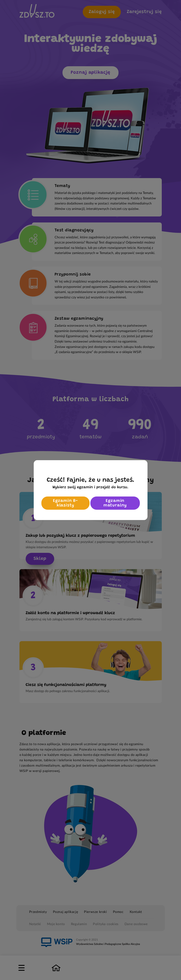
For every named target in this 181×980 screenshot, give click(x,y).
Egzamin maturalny (115, 503)
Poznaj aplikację (90, 73)
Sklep (40, 559)
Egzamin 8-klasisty (65, 503)
